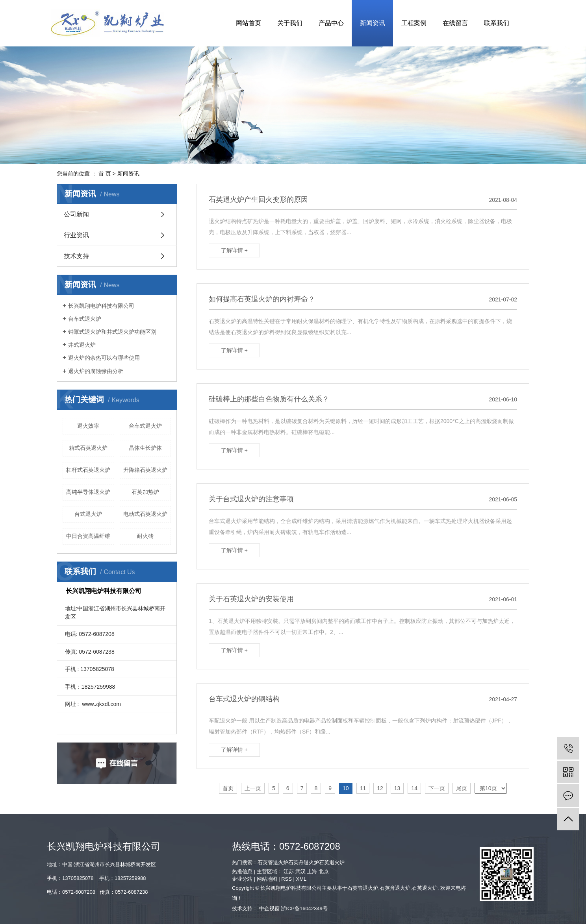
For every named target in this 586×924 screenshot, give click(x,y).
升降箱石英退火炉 (145, 470)
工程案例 (414, 23)
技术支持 (76, 256)
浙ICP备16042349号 (304, 908)
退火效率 (88, 426)
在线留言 (455, 23)
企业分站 (242, 879)
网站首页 (248, 23)
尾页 (462, 788)
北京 (324, 871)
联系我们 (497, 23)
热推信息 (242, 871)
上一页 (253, 788)
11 (363, 788)
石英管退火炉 (273, 862)
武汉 (300, 871)
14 (414, 788)
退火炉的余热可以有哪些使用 (104, 358)
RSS (287, 879)
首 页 (105, 174)
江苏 (289, 871)
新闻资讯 (373, 23)
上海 (312, 871)
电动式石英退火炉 (145, 514)
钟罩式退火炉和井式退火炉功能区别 (112, 332)
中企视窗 (269, 908)
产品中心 (331, 23)
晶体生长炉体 (145, 448)
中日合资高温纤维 (88, 536)
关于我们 (290, 23)
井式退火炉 (82, 345)
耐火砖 (145, 536)
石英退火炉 (332, 862)
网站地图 (267, 879)
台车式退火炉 (85, 319)
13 (397, 788)
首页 (228, 788)
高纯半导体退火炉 (88, 492)
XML (301, 879)
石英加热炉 (145, 492)
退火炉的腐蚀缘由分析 (96, 371)
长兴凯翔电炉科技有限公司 (101, 306)
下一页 (437, 788)
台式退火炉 (88, 514)
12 (380, 788)
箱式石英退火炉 (88, 448)
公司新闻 (76, 214)
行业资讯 (76, 235)
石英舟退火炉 (304, 862)
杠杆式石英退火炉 (88, 470)
